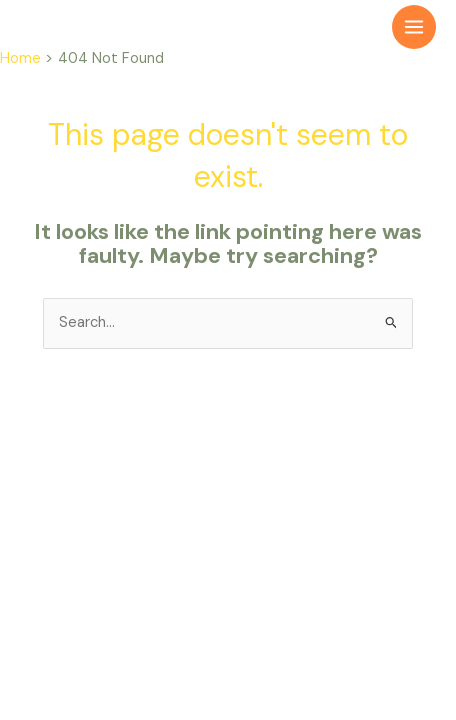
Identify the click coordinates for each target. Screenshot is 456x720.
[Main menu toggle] (414, 27)
